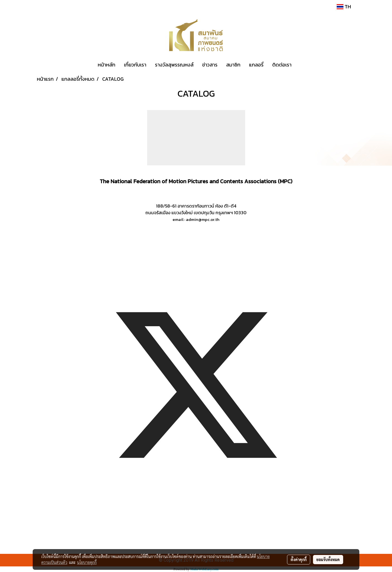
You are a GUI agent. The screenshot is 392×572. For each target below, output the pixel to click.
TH (344, 7)
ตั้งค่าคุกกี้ (299, 559)
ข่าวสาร (210, 65)
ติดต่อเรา (282, 65)
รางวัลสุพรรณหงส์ (174, 65)
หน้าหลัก (107, 65)
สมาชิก (233, 65)
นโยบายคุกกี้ (87, 562)
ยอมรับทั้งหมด (328, 559)
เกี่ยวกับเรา (135, 65)
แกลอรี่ (256, 65)
